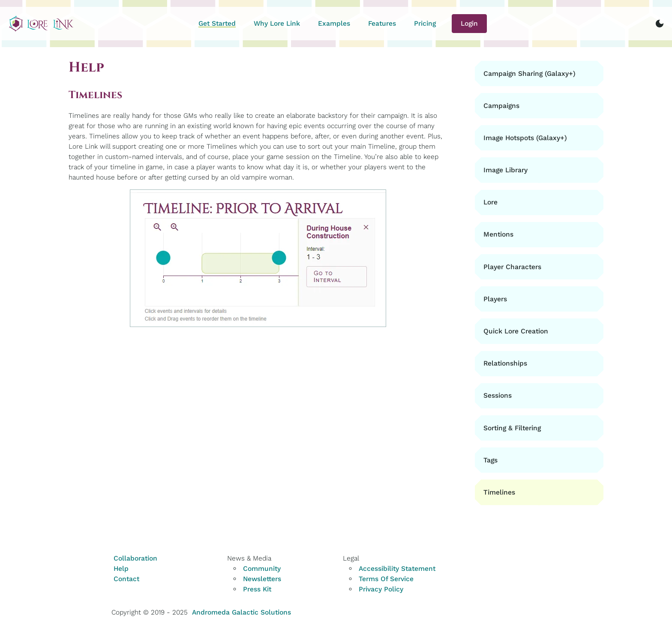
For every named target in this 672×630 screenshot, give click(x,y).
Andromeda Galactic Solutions (241, 612)
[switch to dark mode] (660, 24)
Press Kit (257, 589)
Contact (126, 579)
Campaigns (501, 106)
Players (495, 299)
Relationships (505, 363)
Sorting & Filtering (512, 428)
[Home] (41, 24)
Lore (490, 202)
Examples (334, 23)
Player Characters (512, 267)
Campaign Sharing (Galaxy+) (529, 73)
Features (382, 23)
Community (262, 568)
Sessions (498, 395)
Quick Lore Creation (516, 331)
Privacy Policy (381, 589)
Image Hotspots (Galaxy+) (525, 138)
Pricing (425, 23)
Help (121, 568)
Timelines (499, 492)
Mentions (498, 234)
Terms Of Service (386, 579)
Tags (490, 460)
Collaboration (135, 558)
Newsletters (262, 579)
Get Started (217, 23)
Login (469, 23)
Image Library (505, 170)
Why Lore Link (277, 23)
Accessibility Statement (397, 568)
